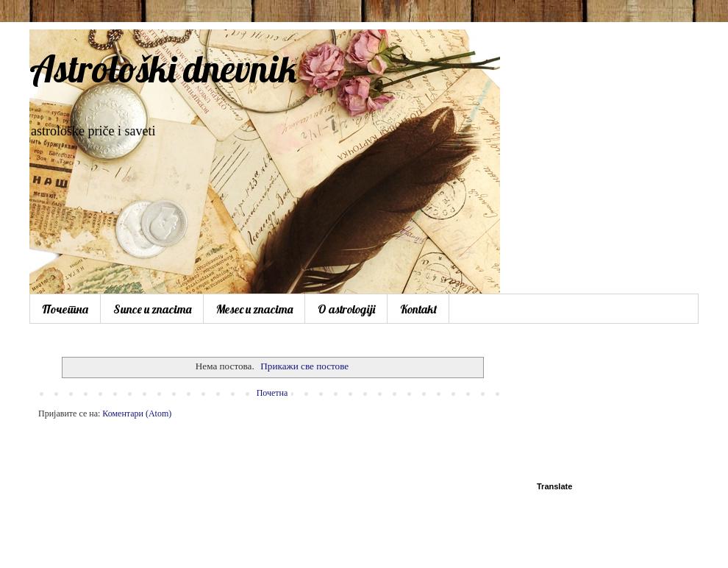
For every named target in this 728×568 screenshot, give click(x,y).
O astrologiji (346, 309)
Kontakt (418, 309)
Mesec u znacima (254, 309)
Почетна (65, 309)
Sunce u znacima (152, 309)
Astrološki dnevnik (163, 69)
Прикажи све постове (304, 366)
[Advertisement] (607, 405)
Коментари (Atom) (137, 413)
